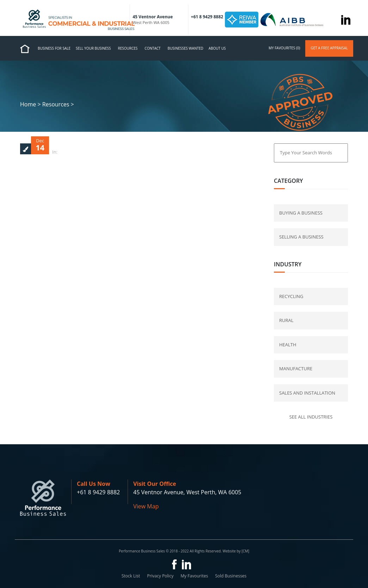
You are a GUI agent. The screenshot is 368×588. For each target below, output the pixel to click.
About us (217, 48)
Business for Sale (54, 48)
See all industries (311, 417)
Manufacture (296, 369)
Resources (128, 48)
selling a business (301, 237)
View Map (146, 506)
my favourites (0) (284, 48)
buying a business (301, 213)
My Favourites (194, 576)
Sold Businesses (231, 576)
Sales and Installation (307, 393)
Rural (286, 320)
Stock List (131, 576)
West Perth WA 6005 (151, 22)
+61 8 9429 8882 (98, 492)
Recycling (291, 296)
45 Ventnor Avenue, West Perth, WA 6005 (187, 492)
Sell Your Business (93, 48)
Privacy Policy (160, 576)
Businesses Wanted (186, 48)
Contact (152, 48)
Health (288, 345)
